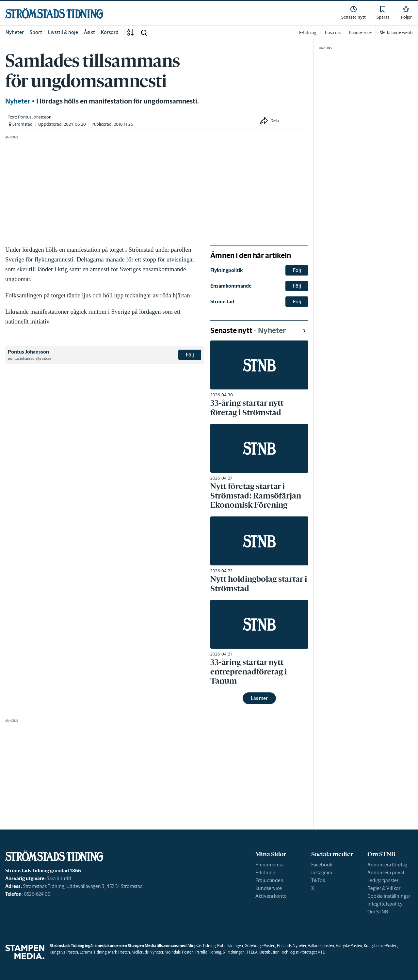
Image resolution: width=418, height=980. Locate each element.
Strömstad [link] (222, 301)
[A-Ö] (131, 32)
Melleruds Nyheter (147, 952)
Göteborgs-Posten (260, 946)
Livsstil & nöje (63, 32)
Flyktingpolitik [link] (226, 270)
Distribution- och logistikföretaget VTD (292, 952)
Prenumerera (269, 865)
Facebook (322, 865)
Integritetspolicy (385, 904)
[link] (54, 13)
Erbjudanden (269, 880)
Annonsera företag (387, 865)
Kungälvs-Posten (64, 952)
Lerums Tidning (93, 952)
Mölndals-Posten (179, 952)
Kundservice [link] (360, 32)
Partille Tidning (208, 952)
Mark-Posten (119, 952)
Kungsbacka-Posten (381, 946)
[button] (144, 32)
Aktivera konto (271, 896)
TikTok (318, 880)
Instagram (322, 872)
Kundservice (269, 888)
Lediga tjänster (383, 880)
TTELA (252, 952)
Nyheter (15, 32)
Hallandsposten (321, 946)
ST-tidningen (234, 952)
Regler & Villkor (384, 888)
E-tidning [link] (308, 32)
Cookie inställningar (389, 896)
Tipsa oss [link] (333, 32)
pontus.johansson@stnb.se (30, 358)
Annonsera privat (386, 872)
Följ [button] (190, 355)
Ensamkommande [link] (231, 286)
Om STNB (378, 912)
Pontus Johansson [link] (35, 117)
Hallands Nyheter (291, 946)
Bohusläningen (230, 946)
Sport (36, 32)
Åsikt (89, 32)
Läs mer (259, 698)
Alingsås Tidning (201, 946)
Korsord (110, 32)
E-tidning (265, 872)
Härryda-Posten (349, 946)
